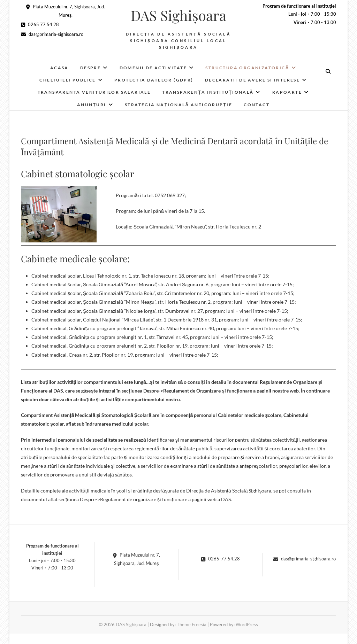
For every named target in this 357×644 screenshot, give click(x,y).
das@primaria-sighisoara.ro (52, 34)
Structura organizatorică (247, 68)
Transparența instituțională (208, 92)
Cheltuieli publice (67, 80)
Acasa (59, 68)
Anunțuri (92, 105)
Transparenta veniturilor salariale (94, 92)
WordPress (247, 624)
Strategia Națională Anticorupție (178, 105)
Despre (90, 68)
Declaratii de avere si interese (252, 80)
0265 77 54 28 (40, 24)
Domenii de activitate (153, 68)
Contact (257, 105)
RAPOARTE (287, 92)
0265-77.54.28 (221, 559)
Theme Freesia (192, 624)
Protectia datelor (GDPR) (154, 80)
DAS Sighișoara (178, 15)
